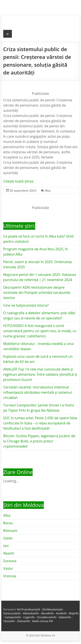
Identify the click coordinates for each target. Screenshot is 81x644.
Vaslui (8, 568)
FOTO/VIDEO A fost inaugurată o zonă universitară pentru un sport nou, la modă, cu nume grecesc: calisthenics (40, 331)
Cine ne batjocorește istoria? (26, 305)
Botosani (10, 531)
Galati (8, 538)
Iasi (6, 546)
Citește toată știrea (18, 181)
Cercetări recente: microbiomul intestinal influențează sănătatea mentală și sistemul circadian (37, 392)
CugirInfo (29, 617)
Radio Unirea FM (42, 621)
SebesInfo (65, 617)
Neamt (9, 553)
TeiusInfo (9, 621)
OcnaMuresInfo (47, 617)
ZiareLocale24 (12, 613)
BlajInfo (74, 613)
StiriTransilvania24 (28, 609)
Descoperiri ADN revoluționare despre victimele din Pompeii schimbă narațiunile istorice (37, 293)
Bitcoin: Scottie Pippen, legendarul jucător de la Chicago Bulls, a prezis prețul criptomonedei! (39, 441)
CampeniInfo (13, 617)
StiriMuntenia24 (52, 609)
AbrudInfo (47, 613)
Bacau (8, 523)
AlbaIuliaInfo (31, 613)
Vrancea (10, 576)
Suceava (10, 561)
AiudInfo (61, 613)
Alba (48, 190)
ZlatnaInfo (24, 621)
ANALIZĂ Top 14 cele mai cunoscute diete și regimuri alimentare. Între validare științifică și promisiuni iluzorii (40, 374)
